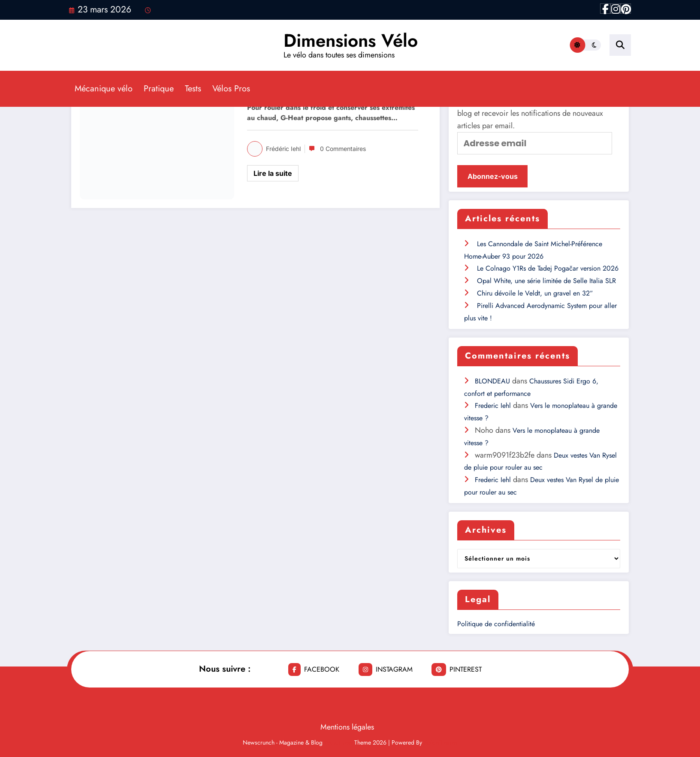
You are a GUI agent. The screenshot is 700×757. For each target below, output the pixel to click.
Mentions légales (347, 727)
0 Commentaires (343, 149)
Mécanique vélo (104, 89)
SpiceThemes (441, 742)
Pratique (159, 89)
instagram (386, 670)
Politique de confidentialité (496, 624)
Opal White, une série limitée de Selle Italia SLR (546, 281)
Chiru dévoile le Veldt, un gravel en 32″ (535, 293)
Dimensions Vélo (351, 41)
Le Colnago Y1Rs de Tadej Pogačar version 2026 (548, 268)
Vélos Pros (231, 89)
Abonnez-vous (493, 176)
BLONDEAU (492, 381)
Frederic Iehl (493, 406)
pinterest (457, 670)
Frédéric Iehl (283, 149)
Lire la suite (273, 173)
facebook (314, 670)
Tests (193, 89)
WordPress (338, 742)
